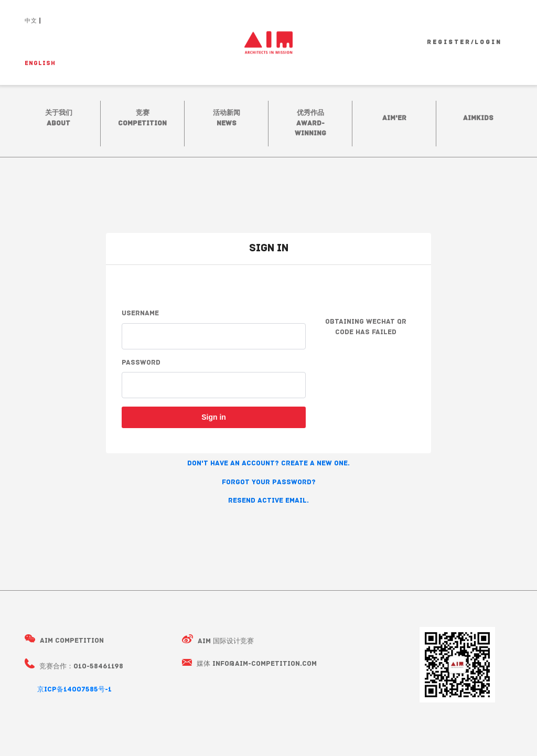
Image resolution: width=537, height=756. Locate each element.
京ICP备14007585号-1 (74, 690)
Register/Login (464, 43)
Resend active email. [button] (268, 501)
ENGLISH (40, 64)
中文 (31, 21)
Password (141, 363)
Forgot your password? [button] (269, 482)
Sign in (214, 417)
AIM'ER (394, 118)
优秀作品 (310, 123)
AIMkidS (478, 118)
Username (140, 313)
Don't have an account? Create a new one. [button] (268, 464)
